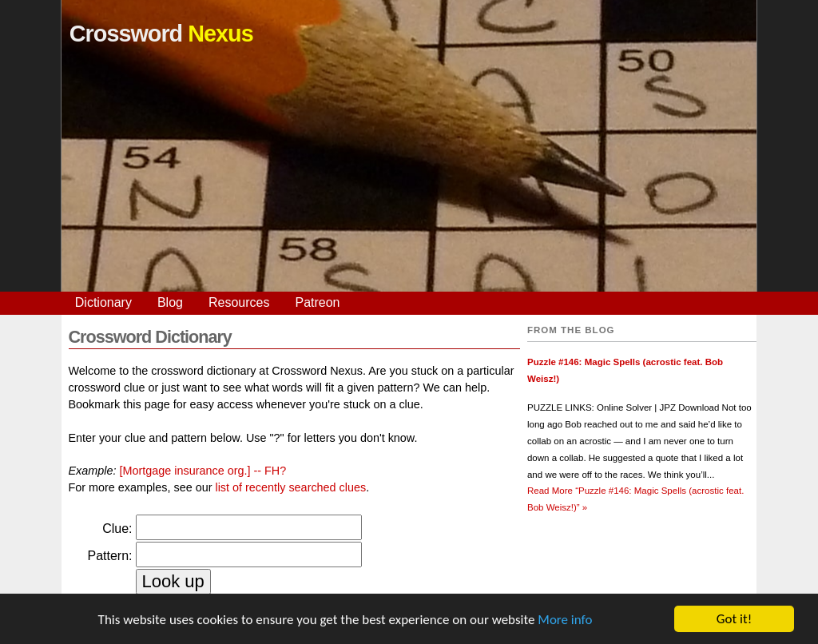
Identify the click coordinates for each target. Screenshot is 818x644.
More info (565, 620)
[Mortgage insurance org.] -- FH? (203, 471)
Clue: (117, 529)
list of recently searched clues (290, 487)
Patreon (317, 302)
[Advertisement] (409, 180)
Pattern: (109, 556)
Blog (170, 302)
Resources (239, 302)
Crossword (161, 34)
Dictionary (103, 302)
